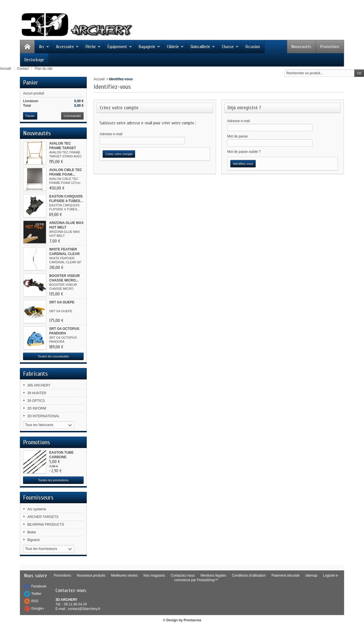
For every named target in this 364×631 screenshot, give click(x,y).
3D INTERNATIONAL (44, 416)
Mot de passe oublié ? (244, 152)
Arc (44, 47)
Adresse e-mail (111, 134)
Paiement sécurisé (286, 575)
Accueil (99, 79)
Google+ (38, 609)
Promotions (330, 47)
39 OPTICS (36, 401)
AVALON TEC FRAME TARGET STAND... (63, 148)
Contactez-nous (183, 575)
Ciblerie (175, 47)
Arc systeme (37, 509)
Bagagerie (149, 47)
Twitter (36, 594)
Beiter (32, 532)
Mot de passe (237, 136)
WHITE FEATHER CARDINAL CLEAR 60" (64, 254)
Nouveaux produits (91, 575)
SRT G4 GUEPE (62, 302)
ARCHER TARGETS (43, 517)
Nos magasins (154, 575)
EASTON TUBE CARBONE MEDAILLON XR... (64, 457)
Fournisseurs (38, 498)
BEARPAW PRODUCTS (46, 525)
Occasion (253, 47)
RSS (35, 601)
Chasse (230, 47)
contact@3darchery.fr (84, 609)
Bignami (33, 540)
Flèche (93, 47)
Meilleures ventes (124, 575)
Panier (31, 83)
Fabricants (35, 374)
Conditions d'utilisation (249, 575)
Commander (72, 116)
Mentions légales (213, 575)
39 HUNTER (37, 393)
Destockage (34, 60)
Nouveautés (301, 47)
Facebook (39, 586)
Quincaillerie (203, 47)
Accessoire (67, 47)
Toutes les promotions (53, 480)
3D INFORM (37, 408)
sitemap (311, 575)
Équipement (120, 47)
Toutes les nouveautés (53, 356)
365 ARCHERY (39, 385)
